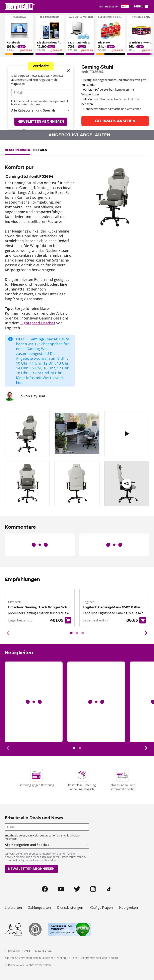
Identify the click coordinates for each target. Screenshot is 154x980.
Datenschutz (43, 951)
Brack (12, 965)
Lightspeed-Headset (38, 323)
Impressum (12, 951)
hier (19, 382)
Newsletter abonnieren (41, 121)
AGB (27, 951)
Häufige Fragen (101, 908)
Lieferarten (13, 908)
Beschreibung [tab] (17, 150)
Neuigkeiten (128, 908)
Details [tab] (40, 150)
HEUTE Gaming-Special (36, 339)
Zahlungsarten (40, 908)
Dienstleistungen (70, 908)
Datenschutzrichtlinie (72, 857)
